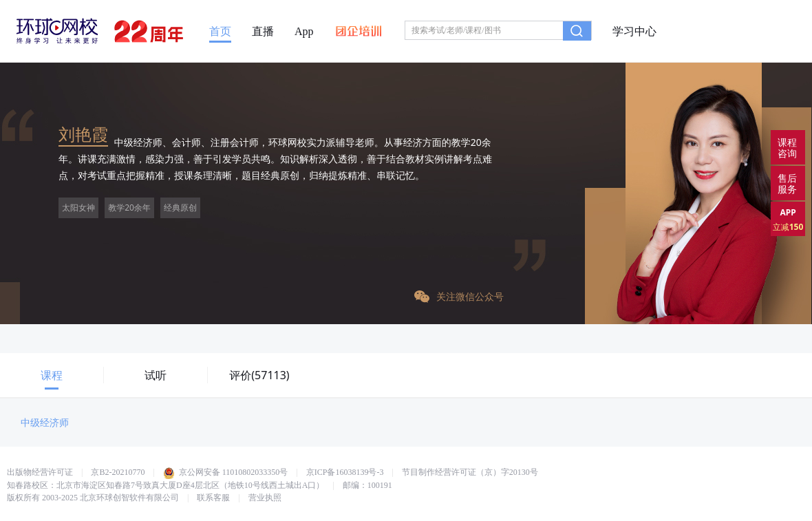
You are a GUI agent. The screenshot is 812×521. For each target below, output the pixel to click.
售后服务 (787, 183)
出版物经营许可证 (40, 472)
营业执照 (265, 498)
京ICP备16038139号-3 (345, 472)
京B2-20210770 (118, 472)
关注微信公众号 (459, 296)
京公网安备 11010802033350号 (226, 472)
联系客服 (213, 498)
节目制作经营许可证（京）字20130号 (470, 472)
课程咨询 (787, 148)
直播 (263, 32)
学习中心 (634, 32)
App (304, 32)
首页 (220, 32)
